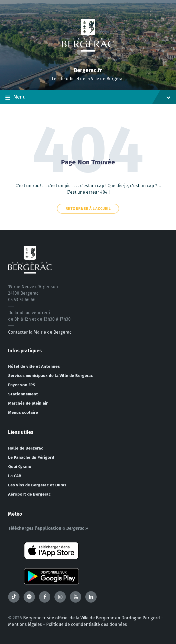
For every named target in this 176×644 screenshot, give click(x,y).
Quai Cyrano (20, 467)
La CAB (15, 476)
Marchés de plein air (28, 403)
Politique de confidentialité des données (87, 624)
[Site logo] (88, 61)
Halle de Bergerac (26, 448)
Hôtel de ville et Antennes (34, 366)
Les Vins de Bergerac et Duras (37, 485)
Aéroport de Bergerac (29, 494)
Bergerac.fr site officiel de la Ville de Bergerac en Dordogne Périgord (92, 618)
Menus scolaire (23, 412)
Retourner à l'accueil (88, 209)
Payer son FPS (22, 385)
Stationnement (23, 394)
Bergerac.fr (88, 70)
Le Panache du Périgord (31, 457)
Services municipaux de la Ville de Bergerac (50, 376)
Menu (88, 97)
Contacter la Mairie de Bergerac (40, 332)
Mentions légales (25, 624)
